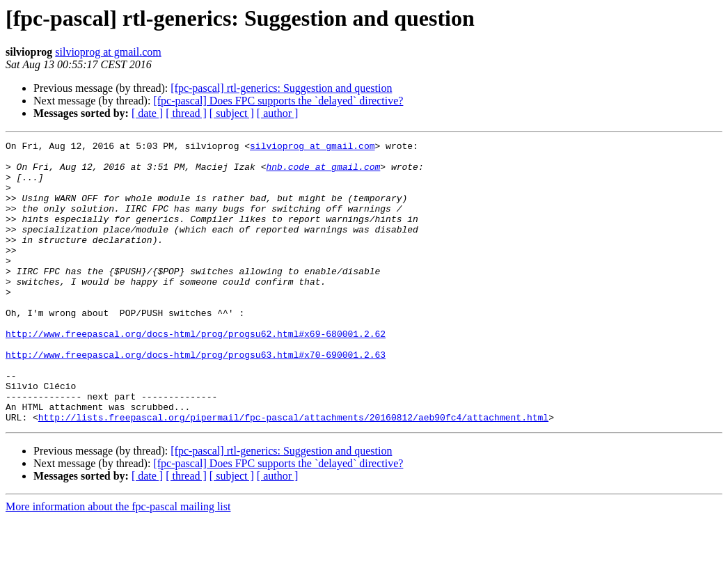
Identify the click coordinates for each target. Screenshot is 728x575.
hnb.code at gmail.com (323, 173)
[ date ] (147, 113)
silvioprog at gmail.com (108, 52)
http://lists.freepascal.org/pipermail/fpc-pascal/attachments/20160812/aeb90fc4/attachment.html (293, 473)
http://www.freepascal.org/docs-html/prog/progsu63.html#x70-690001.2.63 (196, 398)
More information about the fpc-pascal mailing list (118, 563)
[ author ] (278, 113)
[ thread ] (186, 113)
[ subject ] (232, 113)
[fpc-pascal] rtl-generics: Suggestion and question (281, 88)
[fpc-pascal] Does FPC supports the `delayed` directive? (278, 101)
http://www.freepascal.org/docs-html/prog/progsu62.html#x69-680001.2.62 (196, 373)
